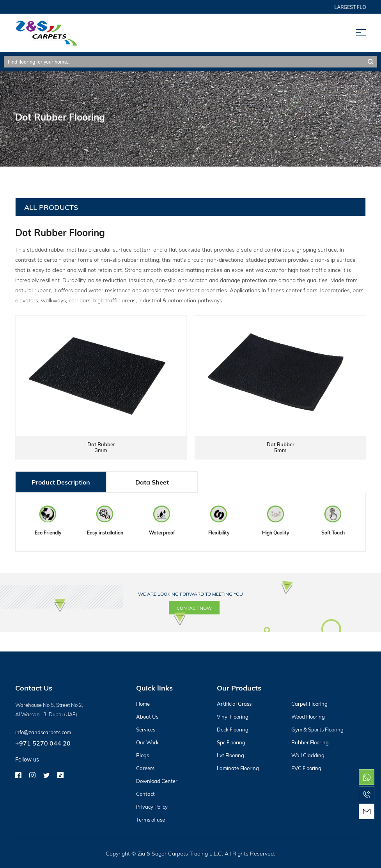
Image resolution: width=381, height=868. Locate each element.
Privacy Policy (152, 807)
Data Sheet (152, 482)
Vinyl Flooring (233, 717)
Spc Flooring (231, 742)
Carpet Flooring (309, 704)
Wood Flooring (308, 717)
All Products (51, 207)
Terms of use (151, 820)
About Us (147, 717)
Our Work (147, 742)
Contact (145, 794)
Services (146, 730)
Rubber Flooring (310, 742)
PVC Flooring (306, 768)
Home (143, 704)
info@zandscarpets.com (43, 732)
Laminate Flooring (238, 768)
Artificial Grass (234, 704)
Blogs (143, 755)
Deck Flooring (233, 730)
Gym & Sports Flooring (317, 730)
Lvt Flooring (230, 755)
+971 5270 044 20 (43, 743)
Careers (145, 768)
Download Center (157, 781)
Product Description (61, 482)
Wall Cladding (308, 755)
